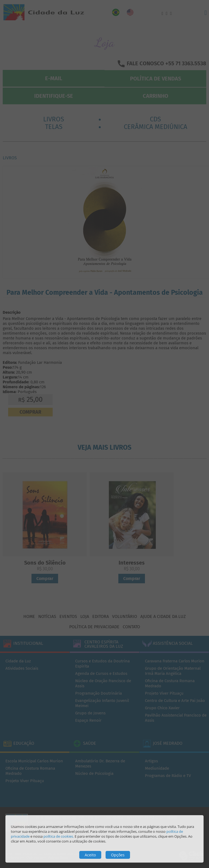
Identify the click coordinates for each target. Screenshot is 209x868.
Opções (118, 855)
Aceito (90, 855)
